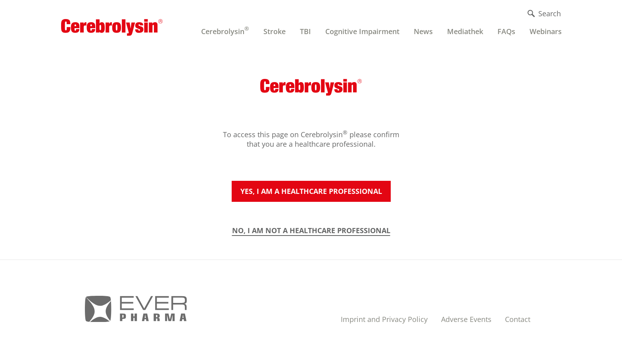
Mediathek (465, 31)
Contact (518, 319)
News (423, 31)
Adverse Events (466, 319)
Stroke (275, 31)
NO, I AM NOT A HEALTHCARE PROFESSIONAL (311, 230)
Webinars (546, 31)
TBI (305, 31)
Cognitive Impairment (362, 31)
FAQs (506, 31)
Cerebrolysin (225, 30)
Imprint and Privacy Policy (384, 319)
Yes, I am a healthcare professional (311, 191)
